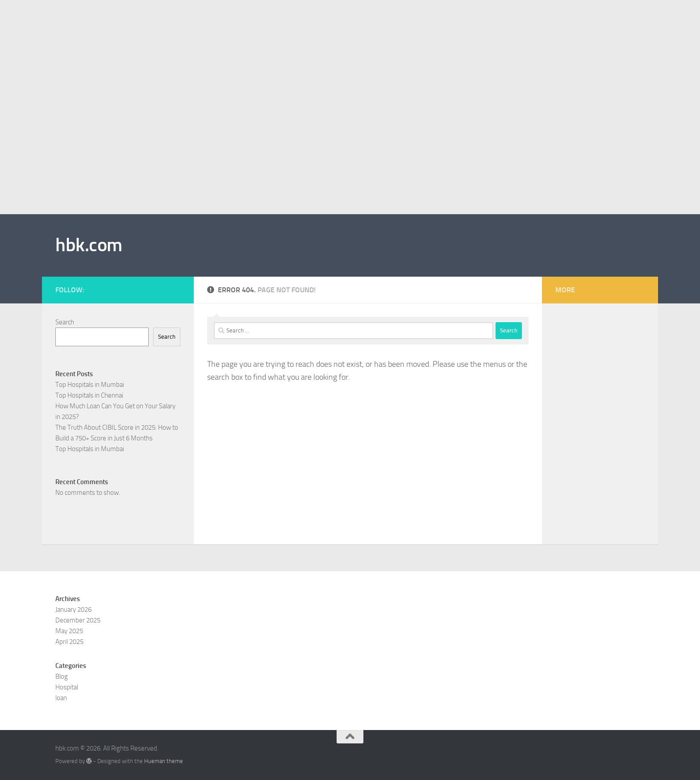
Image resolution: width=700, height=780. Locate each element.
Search (65, 322)
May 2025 (69, 631)
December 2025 (78, 620)
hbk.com (89, 245)
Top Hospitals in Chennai (89, 395)
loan (61, 698)
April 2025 (69, 642)
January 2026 (73, 610)
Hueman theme (164, 761)
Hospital (67, 687)
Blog (62, 676)
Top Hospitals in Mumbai (90, 385)
